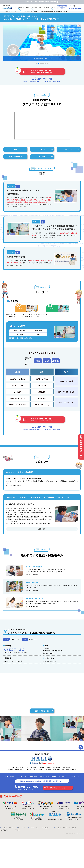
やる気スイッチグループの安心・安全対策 (66, 828)
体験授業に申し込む (58, 788)
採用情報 (17, 830)
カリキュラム (26, 7)
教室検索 (20, 7)
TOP (15, 7)
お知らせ (69, 149)
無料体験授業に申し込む (42, 71)
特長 (15, 149)
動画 (40, 7)
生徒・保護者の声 (15, 157)
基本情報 (42, 157)
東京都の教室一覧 (42, 711)
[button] (37, 64)
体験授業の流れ (34, 7)
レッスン (42, 149)
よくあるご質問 (46, 7)
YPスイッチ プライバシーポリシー (69, 776)
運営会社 (53, 7)
